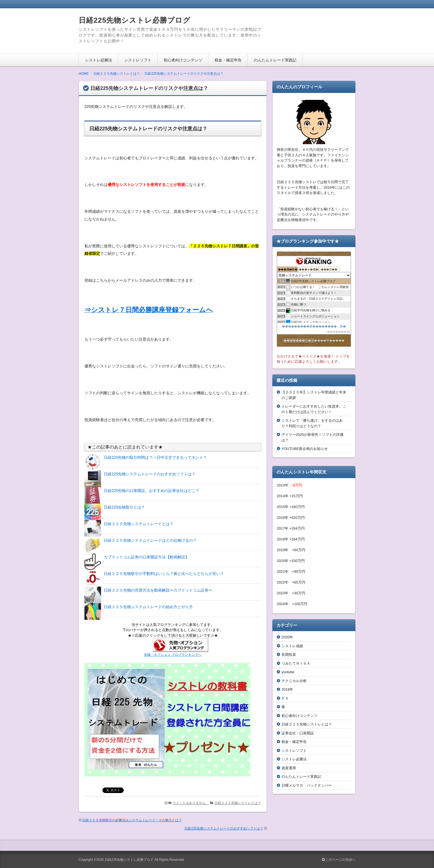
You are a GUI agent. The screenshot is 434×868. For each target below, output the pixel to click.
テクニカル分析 (294, 681)
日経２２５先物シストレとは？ (238, 803)
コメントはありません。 (191, 803)
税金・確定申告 (228, 60)
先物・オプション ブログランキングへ (173, 655)
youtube (288, 672)
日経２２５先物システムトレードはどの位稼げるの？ (150, 540)
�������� (338, 332)
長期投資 (289, 655)
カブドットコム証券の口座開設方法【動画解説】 (146, 557)
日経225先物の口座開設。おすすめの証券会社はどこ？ (152, 491)
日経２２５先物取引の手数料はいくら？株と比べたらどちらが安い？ (164, 574)
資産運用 (289, 768)
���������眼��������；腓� (314, 326)
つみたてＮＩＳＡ (296, 663)
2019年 (287, 689)
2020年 (287, 637)
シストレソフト (138, 60)
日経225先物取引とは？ (124, 507)
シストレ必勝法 (99, 60)
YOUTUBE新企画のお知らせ (305, 449)
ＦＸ (285, 698)
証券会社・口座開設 (298, 733)
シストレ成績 (292, 646)
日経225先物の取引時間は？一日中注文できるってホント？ (155, 457)
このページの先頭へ (339, 860)
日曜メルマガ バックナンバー (307, 785)
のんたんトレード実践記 (275, 60)
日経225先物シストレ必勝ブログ (135, 20)
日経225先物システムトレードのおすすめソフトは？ (150, 474)
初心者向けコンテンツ (183, 60)
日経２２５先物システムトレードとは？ (139, 524)
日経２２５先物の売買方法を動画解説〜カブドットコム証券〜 (158, 590)
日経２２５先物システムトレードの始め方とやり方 (148, 607)
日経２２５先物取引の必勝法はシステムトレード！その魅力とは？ (132, 820)
